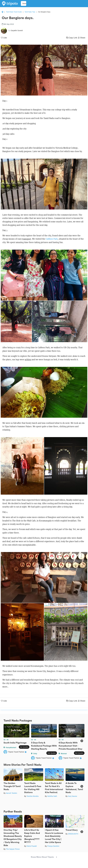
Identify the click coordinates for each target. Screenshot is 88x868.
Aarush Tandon (11, 793)
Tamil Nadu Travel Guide (14, 12)
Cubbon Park (52, 239)
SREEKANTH (73, 834)
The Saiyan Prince (13, 849)
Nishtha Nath (52, 796)
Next (82, 741)
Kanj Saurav (72, 796)
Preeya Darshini (53, 846)
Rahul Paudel (32, 846)
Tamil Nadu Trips (30, 12)
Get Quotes (24, 747)
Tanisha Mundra (33, 796)
